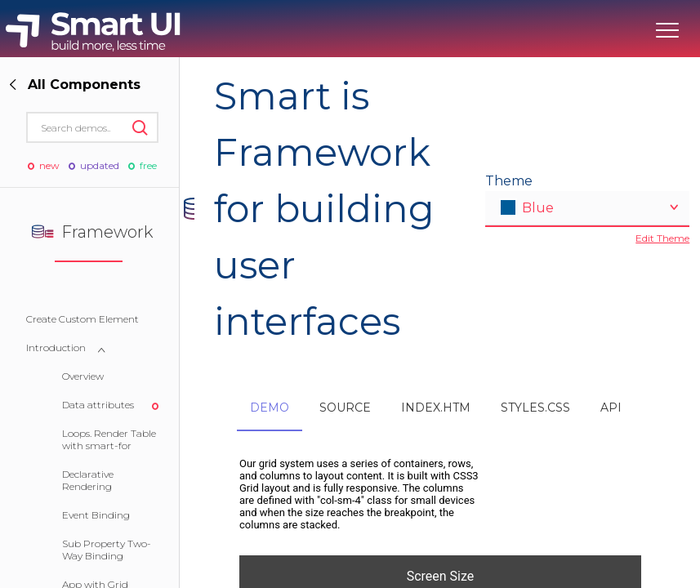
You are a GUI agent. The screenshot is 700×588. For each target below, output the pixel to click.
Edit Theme (662, 238)
